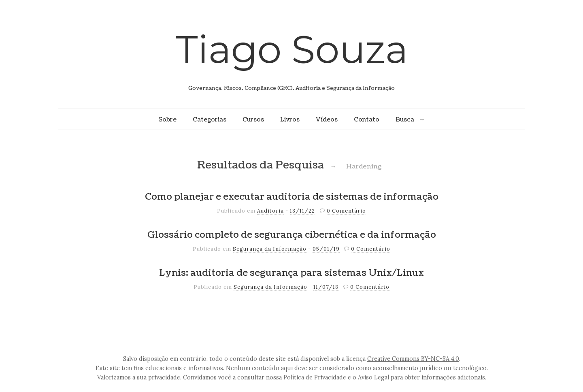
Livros (290, 119)
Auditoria (270, 211)
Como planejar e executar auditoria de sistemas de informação (292, 197)
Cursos (253, 119)
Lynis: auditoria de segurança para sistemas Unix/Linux (291, 273)
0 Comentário (346, 211)
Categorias (210, 119)
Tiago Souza (292, 49)
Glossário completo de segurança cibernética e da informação (292, 235)
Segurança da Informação (270, 249)
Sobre (167, 119)
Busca (405, 119)
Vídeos (327, 119)
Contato (367, 119)
